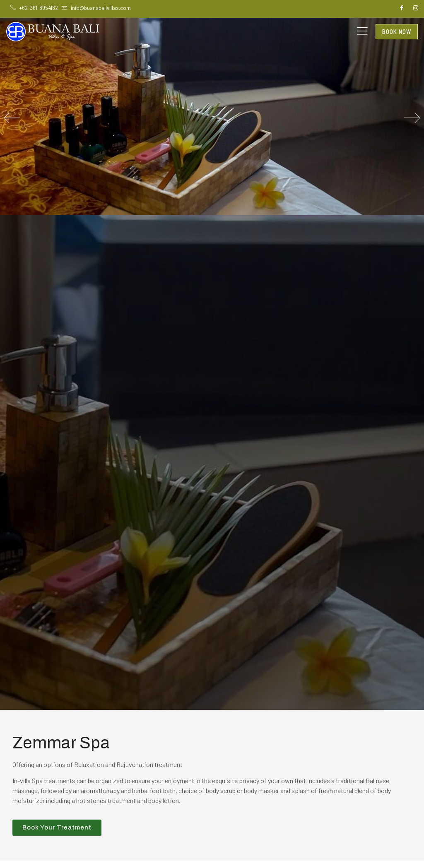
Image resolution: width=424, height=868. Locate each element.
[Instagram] (416, 8)
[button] (12, 117)
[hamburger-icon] (362, 32)
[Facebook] (402, 8)
